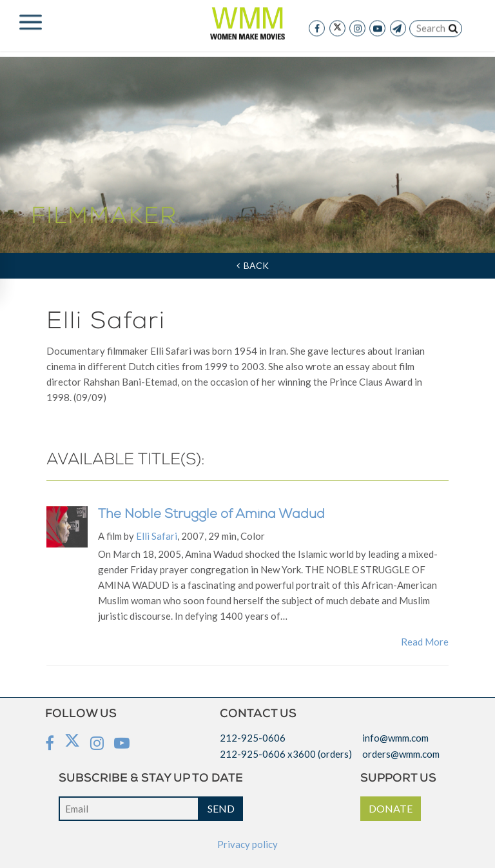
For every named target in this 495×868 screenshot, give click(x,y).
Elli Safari (157, 536)
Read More (425, 642)
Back (253, 265)
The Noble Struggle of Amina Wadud (211, 515)
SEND (221, 808)
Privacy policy (247, 844)
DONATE (391, 808)
